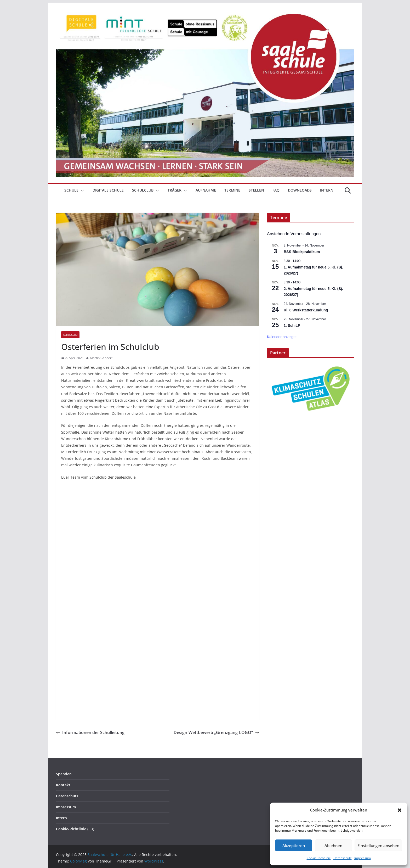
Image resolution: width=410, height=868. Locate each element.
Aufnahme (206, 190)
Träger (175, 190)
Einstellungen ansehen (378, 845)
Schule (71, 190)
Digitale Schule (108, 190)
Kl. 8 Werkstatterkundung (306, 310)
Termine (232, 190)
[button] (400, 810)
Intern (327, 190)
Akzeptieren (294, 845)
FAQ (276, 190)
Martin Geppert (101, 358)
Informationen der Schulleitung (90, 732)
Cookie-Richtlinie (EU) (75, 829)
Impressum (363, 858)
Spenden (64, 774)
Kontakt (63, 785)
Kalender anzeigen (282, 337)
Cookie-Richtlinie (319, 858)
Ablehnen (333, 845)
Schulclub (143, 190)
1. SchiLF (292, 326)
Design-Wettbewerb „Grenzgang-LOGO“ (216, 732)
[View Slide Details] (311, 389)
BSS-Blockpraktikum (302, 252)
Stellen (256, 190)
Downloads (300, 190)
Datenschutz (343, 858)
